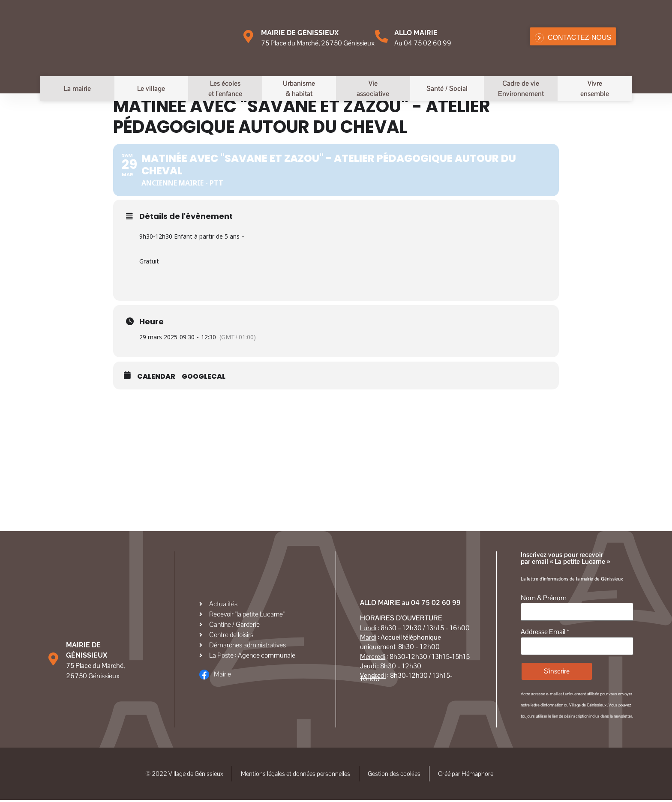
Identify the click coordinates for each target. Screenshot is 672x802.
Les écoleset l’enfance (225, 88)
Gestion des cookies (398, 775)
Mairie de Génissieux (300, 33)
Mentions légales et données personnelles (295, 775)
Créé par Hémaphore (489, 775)
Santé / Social (447, 88)
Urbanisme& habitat (299, 88)
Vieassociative (373, 88)
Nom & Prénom (544, 598)
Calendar (156, 377)
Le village (151, 88)
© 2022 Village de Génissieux (179, 775)
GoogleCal (204, 377)
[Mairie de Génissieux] (248, 36)
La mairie (77, 88)
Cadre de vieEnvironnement (521, 88)
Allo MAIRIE (416, 33)
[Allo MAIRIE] (381, 36)
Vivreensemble (595, 88)
